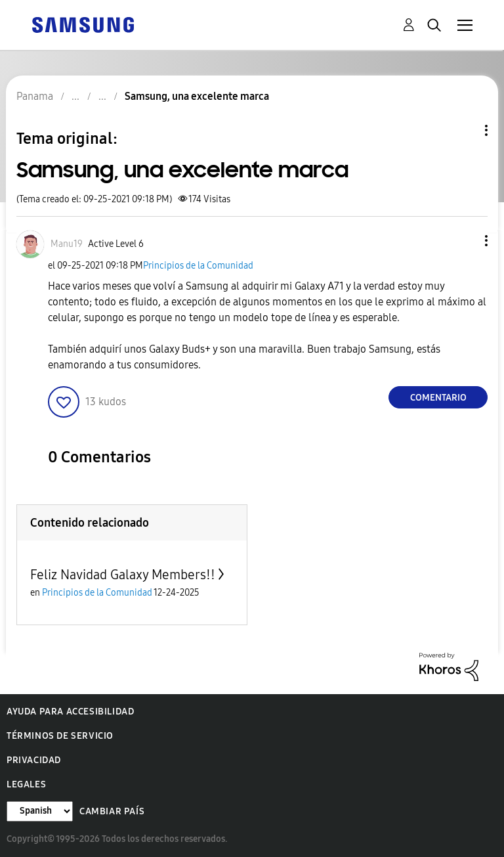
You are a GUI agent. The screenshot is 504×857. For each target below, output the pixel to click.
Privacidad (34, 760)
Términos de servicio (60, 736)
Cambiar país (112, 811)
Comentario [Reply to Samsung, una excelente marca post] (438, 398)
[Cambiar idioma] (40, 811)
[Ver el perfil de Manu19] (67, 244)
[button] (465, 241)
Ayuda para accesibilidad (70, 712)
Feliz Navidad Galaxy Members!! (123, 575)
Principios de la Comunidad (198, 266)
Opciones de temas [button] (464, 130)
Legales (26, 784)
